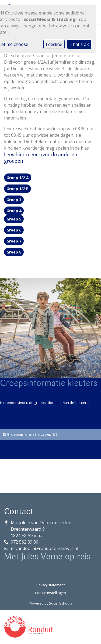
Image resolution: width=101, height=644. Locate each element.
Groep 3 (14, 200)
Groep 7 (14, 241)
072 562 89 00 (25, 542)
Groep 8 (14, 252)
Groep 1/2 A (18, 178)
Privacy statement (50, 585)
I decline (54, 44)
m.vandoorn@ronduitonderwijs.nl (44, 548)
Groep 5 (14, 219)
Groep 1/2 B (18, 189)
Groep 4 (14, 211)
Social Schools (61, 603)
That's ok (79, 44)
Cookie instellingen (50, 593)
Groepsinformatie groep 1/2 (30, 434)
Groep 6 (14, 230)
